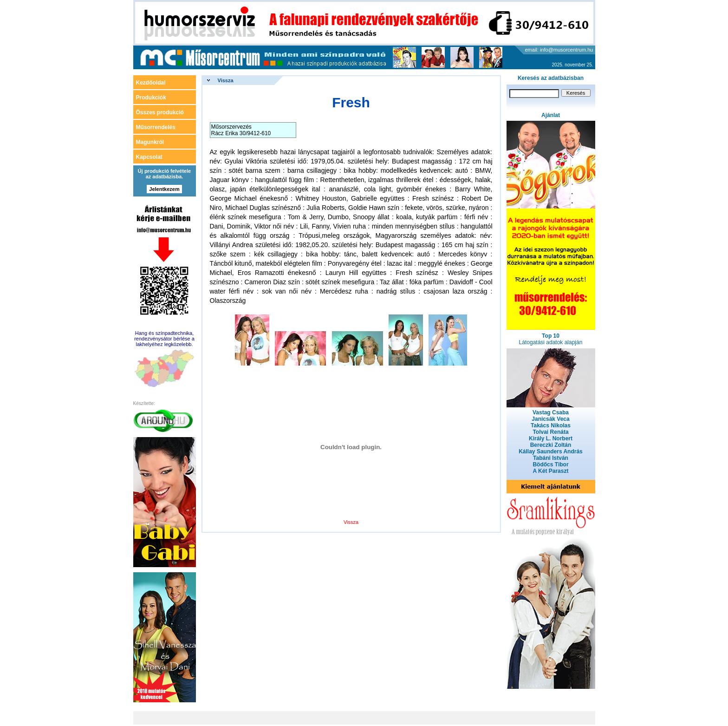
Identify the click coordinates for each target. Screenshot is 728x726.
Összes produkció (160, 112)
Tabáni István (551, 458)
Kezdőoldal (151, 83)
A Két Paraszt (551, 471)
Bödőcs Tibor (550, 464)
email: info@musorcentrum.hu (559, 50)
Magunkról (150, 142)
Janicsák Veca (550, 419)
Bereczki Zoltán (551, 445)
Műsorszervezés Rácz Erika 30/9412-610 (241, 130)
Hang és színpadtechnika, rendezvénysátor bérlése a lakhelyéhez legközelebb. (164, 339)
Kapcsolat (149, 157)
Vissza (226, 80)
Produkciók (151, 98)
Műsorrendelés (156, 127)
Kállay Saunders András (551, 451)
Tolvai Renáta (550, 432)
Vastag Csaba (551, 412)
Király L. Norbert (551, 438)
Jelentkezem (164, 189)
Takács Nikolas (551, 425)
